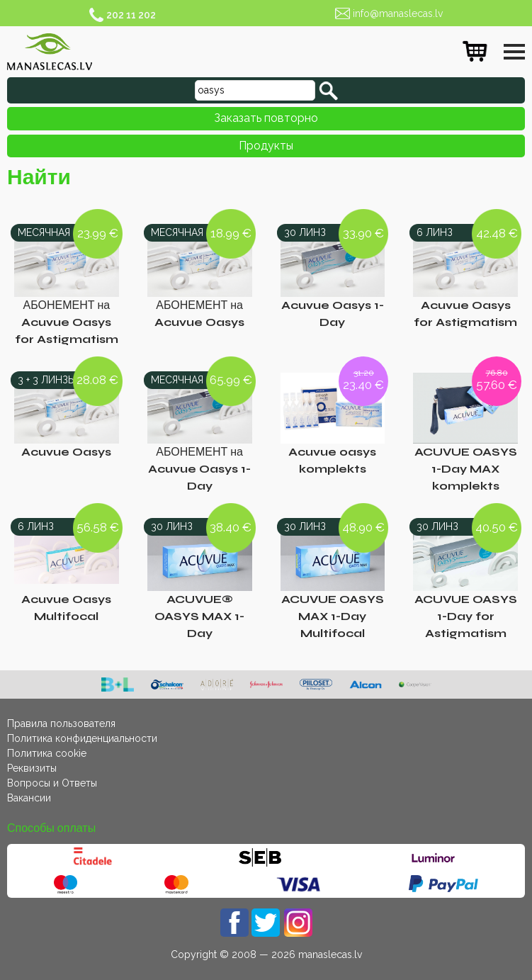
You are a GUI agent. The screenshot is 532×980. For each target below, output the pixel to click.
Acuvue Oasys (66, 452)
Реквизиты (32, 768)
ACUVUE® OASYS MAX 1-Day (199, 616)
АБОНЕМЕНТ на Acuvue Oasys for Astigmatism (67, 322)
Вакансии (29, 798)
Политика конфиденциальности (82, 738)
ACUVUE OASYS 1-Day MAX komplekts (466, 469)
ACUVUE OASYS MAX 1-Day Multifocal (333, 616)
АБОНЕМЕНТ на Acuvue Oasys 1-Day (199, 469)
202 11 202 (131, 15)
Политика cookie (47, 753)
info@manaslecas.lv (398, 13)
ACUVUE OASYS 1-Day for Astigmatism (466, 616)
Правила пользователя (61, 723)
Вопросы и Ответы (52, 783)
